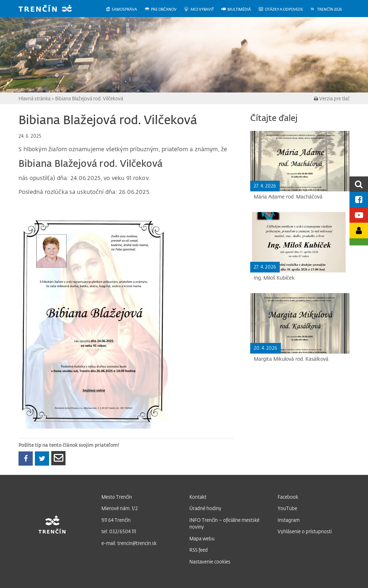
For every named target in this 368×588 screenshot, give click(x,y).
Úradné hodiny (205, 508)
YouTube (287, 508)
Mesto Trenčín (117, 497)
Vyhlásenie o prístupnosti (305, 531)
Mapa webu (202, 538)
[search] (359, 184)
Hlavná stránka (35, 98)
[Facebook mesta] (359, 199)
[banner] (51, 9)
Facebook (288, 497)
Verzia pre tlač (332, 98)
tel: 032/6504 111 (119, 531)
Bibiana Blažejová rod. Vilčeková (89, 98)
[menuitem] (125, 9)
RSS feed (199, 550)
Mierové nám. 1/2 (120, 508)
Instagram (289, 520)
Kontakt (198, 497)
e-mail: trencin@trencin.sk (129, 543)
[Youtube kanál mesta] (359, 215)
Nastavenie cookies (210, 561)
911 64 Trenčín (116, 520)
